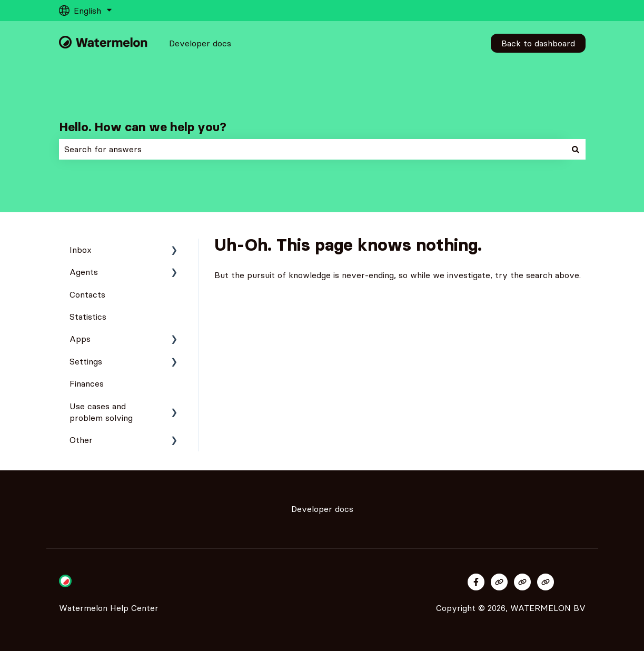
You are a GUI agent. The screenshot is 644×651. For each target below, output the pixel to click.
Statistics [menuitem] (88, 317)
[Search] (576, 149)
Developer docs (200, 43)
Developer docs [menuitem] (322, 509)
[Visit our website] (499, 582)
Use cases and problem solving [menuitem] (101, 412)
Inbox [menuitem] (81, 250)
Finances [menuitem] (87, 383)
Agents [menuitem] (84, 272)
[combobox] (312, 149)
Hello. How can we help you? (143, 127)
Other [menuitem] (81, 440)
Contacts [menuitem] (87, 294)
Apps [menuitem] (80, 339)
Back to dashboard (538, 43)
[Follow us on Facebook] (476, 582)
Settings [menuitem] (86, 361)
